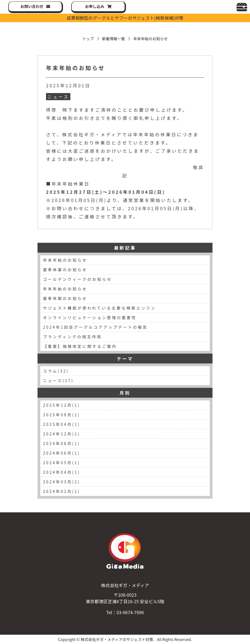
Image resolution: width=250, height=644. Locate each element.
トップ (88, 39)
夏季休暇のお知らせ (65, 298)
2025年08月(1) (62, 415)
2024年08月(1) (62, 443)
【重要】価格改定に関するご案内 (80, 346)
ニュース (58, 97)
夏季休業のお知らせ (65, 270)
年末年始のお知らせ (76, 68)
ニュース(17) (58, 380)
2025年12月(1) (62, 405)
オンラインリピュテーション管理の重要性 (90, 317)
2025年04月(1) (62, 424)
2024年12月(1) (62, 434)
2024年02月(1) (62, 491)
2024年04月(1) (62, 472)
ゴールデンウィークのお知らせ (77, 279)
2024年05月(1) (62, 463)
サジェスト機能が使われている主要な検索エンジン (100, 308)
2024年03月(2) (62, 482)
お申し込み (95, 6)
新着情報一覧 (114, 39)
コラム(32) (56, 371)
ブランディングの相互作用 (72, 337)
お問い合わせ (32, 6)
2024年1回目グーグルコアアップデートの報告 (95, 327)
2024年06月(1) (62, 453)
